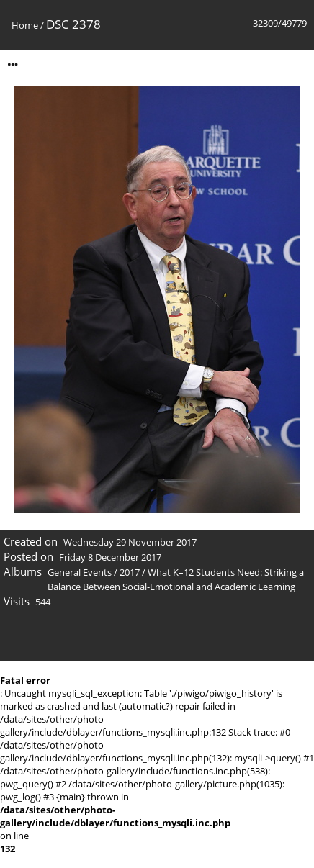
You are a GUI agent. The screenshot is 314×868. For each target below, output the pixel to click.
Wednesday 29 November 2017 (130, 542)
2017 (130, 572)
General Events (80, 572)
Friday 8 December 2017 (110, 557)
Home (25, 25)
